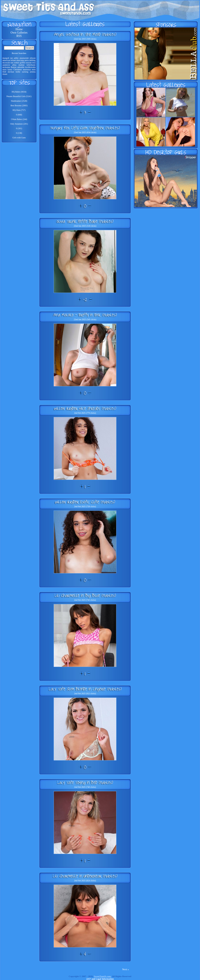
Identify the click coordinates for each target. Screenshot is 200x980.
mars (4, 69)
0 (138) (19, 133)
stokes (17, 63)
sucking (25, 72)
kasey (10, 69)
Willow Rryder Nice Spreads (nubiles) (85, 408)
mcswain (6, 63)
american (6, 60)
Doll (4, 72)
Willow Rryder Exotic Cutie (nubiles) (85, 502)
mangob (6, 58)
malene (22, 65)
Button (14, 67)
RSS (19, 36)
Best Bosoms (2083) (19, 105)
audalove (6, 65)
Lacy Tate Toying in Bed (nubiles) (85, 782)
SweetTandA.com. (103, 976)
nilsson (33, 58)
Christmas (18, 69)
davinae (11, 72)
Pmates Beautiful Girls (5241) (19, 96)
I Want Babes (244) (19, 119)
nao (12, 63)
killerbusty (31, 65)
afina (14, 65)
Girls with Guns (19, 138)
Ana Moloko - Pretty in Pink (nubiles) (85, 315)
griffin (23, 63)
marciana (20, 60)
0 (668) (19, 115)
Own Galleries (19, 33)
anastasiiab (24, 58)
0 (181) (19, 128)
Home (19, 29)
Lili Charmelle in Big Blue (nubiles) (85, 595)
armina (33, 72)
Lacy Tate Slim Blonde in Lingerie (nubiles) (85, 689)
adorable (21, 67)
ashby (16, 58)
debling (32, 60)
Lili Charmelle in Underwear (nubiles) (85, 876)
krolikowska (30, 67)
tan (11, 58)
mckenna (6, 67)
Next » (126, 969)
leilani (13, 60)
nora (34, 69)
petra (27, 60)
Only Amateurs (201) (19, 124)
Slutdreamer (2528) (19, 101)
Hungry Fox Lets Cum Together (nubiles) (85, 128)
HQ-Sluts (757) (19, 110)
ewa (34, 63)
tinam (5, 74)
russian (29, 63)
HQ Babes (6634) (19, 92)
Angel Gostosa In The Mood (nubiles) (85, 34)
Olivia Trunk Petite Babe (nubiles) (85, 221)
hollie (18, 72)
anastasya (27, 69)
